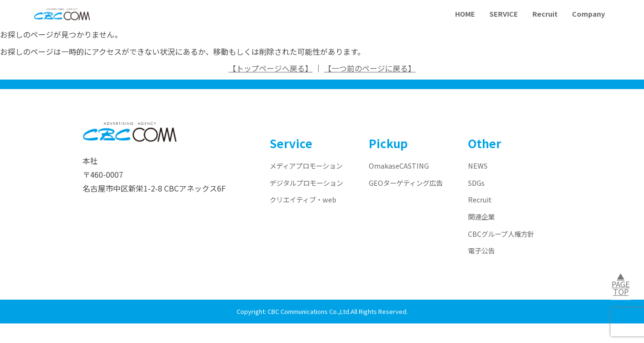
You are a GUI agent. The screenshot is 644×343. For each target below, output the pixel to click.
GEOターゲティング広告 (406, 183)
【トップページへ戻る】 (270, 68)
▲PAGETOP (621, 284)
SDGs (476, 183)
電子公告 (481, 250)
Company (588, 14)
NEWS (478, 166)
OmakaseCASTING (399, 166)
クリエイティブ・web (303, 199)
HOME (465, 14)
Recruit (545, 14)
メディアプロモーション (306, 166)
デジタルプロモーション (306, 183)
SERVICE (504, 14)
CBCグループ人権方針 (501, 234)
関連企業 (481, 217)
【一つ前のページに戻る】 (370, 68)
